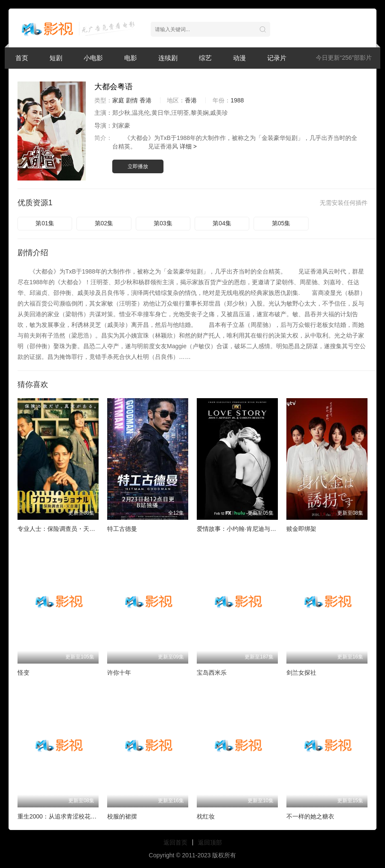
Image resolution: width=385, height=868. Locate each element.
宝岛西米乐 (212, 673)
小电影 (93, 58)
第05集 (281, 223)
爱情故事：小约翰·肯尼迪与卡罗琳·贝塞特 (252, 529)
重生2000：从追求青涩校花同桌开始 (66, 816)
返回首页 (175, 842)
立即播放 (138, 166)
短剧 (56, 58)
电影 (131, 58)
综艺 (205, 58)
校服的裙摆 (122, 816)
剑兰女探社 (301, 673)
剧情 (132, 100)
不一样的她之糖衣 (310, 816)
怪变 (23, 673)
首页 (22, 58)
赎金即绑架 (301, 529)
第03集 (163, 223)
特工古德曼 (122, 529)
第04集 (222, 223)
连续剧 (168, 58)
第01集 (45, 223)
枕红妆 (206, 816)
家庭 (118, 100)
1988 (237, 100)
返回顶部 (210, 842)
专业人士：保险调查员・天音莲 (59, 529)
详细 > (188, 146)
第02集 (104, 223)
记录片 (277, 58)
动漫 (239, 58)
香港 (146, 100)
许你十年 (119, 673)
